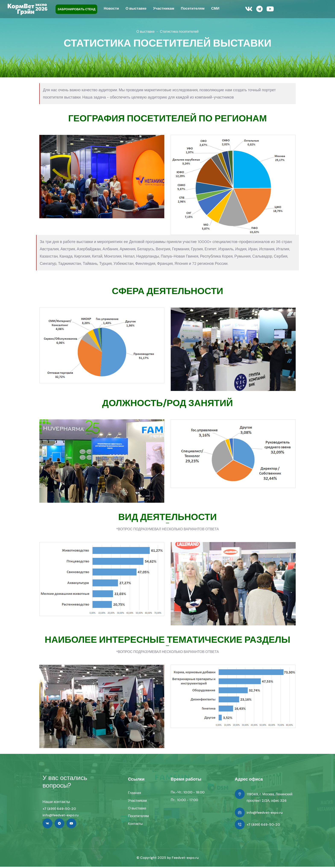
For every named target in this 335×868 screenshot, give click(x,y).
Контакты (135, 825)
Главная (134, 794)
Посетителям (138, 817)
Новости (111, 8)
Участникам (137, 802)
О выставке (146, 32)
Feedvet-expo (183, 859)
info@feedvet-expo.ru (61, 816)
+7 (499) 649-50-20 (59, 810)
